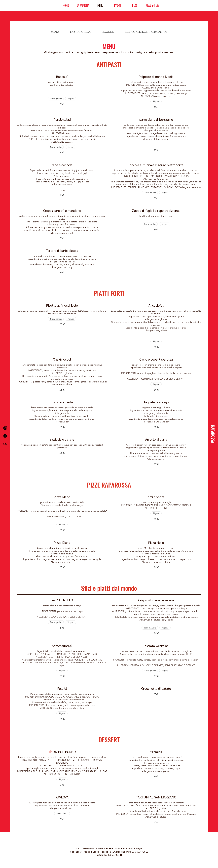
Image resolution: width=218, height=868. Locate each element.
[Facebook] (5, 436)
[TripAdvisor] (5, 444)
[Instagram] (5, 428)
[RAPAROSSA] (213, 434)
